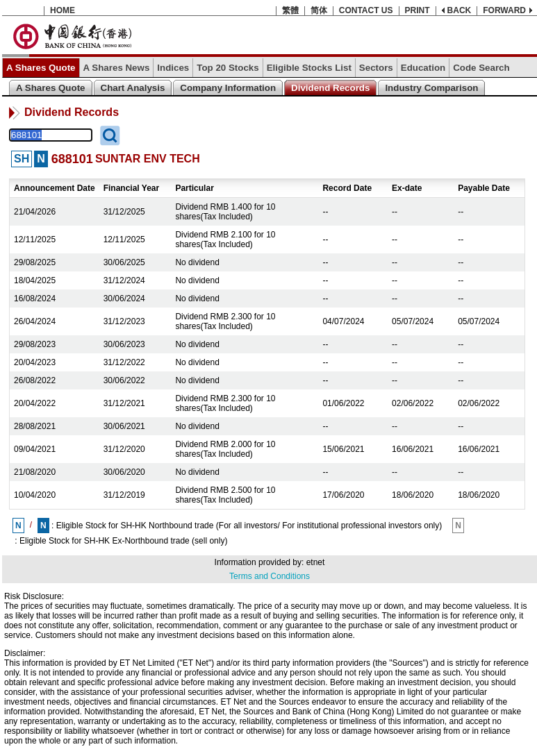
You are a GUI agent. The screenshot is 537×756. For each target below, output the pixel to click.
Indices (173, 68)
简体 (319, 10)
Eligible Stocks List (309, 68)
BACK (460, 10)
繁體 (290, 10)
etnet (316, 562)
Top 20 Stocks (228, 68)
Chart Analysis (133, 88)
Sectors (376, 68)
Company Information (228, 88)
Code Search (481, 68)
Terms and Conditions (270, 576)
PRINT (418, 10)
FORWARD (504, 10)
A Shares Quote (41, 68)
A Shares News (117, 68)
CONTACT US (366, 10)
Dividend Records (330, 88)
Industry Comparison (431, 88)
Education (423, 68)
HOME (63, 10)
